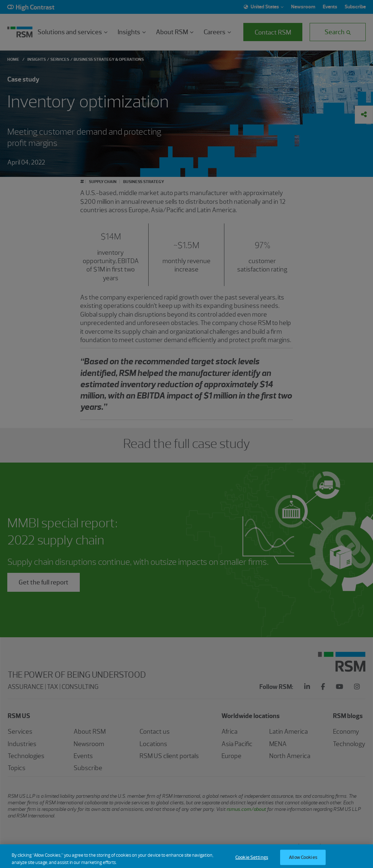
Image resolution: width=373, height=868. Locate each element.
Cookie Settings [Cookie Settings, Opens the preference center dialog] (252, 861)
